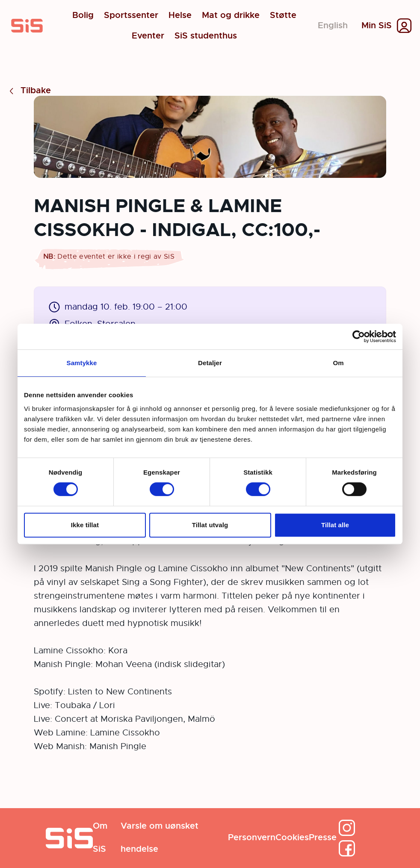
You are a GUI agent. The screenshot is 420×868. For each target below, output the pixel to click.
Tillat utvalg (210, 525)
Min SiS (377, 26)
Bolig (83, 15)
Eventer (148, 36)
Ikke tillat (85, 525)
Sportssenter (131, 15)
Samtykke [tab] (82, 363)
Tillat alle (335, 525)
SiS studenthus (206, 36)
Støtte (283, 15)
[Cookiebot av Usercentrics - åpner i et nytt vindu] (359, 337)
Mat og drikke (231, 15)
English (333, 25)
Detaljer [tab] (210, 363)
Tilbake (29, 91)
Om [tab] (338, 363)
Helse (180, 15)
